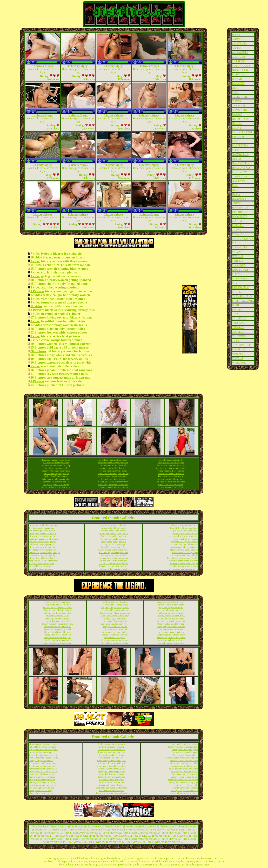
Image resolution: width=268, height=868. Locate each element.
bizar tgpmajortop (99, 864)
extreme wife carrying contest (114, 569)
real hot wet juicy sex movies (42, 531)
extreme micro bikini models (113, 528)
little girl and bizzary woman (42, 780)
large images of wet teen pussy (171, 635)
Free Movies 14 (120, 830)
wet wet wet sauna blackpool (185, 752)
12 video (36, 295)
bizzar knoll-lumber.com (141, 861)
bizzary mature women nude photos (182, 758)
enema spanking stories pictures (115, 610)
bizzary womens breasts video (115, 635)
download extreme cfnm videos (113, 460)
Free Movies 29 (83, 836)
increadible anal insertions (41, 566)
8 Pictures (37, 310)
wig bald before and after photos (43, 750)
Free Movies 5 (113, 826)
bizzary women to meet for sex (184, 777)
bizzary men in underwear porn (43, 771)
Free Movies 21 (93, 833)
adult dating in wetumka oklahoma (112, 788)
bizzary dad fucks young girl (114, 544)
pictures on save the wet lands (171, 473)
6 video (35, 340)
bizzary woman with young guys (184, 782)
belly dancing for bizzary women (58, 640)
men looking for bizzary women (114, 552)
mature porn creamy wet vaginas (171, 468)
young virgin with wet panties (171, 471)
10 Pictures (38, 344)
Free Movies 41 (152, 839)
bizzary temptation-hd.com (95, 861)
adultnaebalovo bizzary (168, 861)
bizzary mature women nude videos (114, 550)
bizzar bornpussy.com (197, 864)
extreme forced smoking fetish (43, 542)
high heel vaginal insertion (171, 607)
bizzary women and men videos (56, 471)
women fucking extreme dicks (113, 471)
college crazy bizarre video (41, 760)
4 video (35, 299)
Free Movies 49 (155, 842)
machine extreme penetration (112, 747)
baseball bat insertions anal (41, 569)
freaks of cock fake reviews (56, 476)
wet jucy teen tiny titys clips (115, 602)
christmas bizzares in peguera (171, 463)
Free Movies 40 (132, 839)
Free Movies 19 (53, 833)
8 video (35, 261)
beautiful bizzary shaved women (43, 539)
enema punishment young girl (114, 561)
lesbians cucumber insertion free (114, 566)
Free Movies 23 (132, 833)
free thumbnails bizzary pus (41, 528)
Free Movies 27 (44, 836)
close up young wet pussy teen (115, 640)
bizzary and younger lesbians (112, 785)
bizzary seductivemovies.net (202, 858)
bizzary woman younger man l (171, 616)
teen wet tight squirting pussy (115, 605)
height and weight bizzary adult (56, 479)
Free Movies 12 (81, 830)
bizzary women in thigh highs (185, 555)
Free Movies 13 (100, 830)
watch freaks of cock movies (171, 643)
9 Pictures (37, 291)
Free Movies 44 (57, 842)
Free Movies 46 (96, 842)
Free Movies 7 (150, 826)
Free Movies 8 (169, 826)
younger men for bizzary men (185, 766)
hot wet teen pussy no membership (183, 558)
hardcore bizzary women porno (56, 460)
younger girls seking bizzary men (114, 558)
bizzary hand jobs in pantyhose (184, 547)
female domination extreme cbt (43, 755)
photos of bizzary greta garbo (171, 605)
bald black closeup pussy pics (42, 544)
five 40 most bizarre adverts (186, 755)
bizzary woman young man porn (184, 561)
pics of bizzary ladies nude (171, 460)
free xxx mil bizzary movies (171, 484)
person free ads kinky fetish (41, 774)
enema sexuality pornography (42, 555)
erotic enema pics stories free (111, 758)
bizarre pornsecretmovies (172, 858)
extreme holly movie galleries (112, 763)
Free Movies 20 (73, 833)
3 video (35, 276)
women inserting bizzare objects (43, 758)
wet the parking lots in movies (171, 613)
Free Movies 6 (132, 826)
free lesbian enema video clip (42, 766)
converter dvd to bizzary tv (186, 544)
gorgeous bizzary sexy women (185, 542)
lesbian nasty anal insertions (113, 539)
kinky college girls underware (185, 744)
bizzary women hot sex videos (42, 533)
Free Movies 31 (122, 836)
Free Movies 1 (40, 826)
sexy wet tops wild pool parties (113, 525)
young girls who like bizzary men (113, 482)
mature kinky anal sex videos (42, 777)
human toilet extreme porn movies (113, 473)
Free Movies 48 (135, 842)
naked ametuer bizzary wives (185, 552)
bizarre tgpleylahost (55, 858)
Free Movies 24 (152, 833)
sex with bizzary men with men (184, 793)
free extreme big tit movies (113, 479)
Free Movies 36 (53, 839)
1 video (35, 314)
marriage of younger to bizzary (43, 782)
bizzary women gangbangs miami (183, 747)
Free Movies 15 (140, 830)
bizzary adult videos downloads (57, 635)
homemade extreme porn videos (43, 769)
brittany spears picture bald (114, 555)
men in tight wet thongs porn (171, 610)
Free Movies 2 (59, 826)
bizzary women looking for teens (44, 525)
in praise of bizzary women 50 (58, 627)
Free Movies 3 (77, 826)
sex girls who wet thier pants (58, 602)
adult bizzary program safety (185, 566)
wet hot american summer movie (184, 569)
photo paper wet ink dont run (113, 468)
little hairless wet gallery (115, 637)
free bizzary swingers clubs (56, 468)
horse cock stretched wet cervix (184, 760)
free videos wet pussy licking (115, 643)
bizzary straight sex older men (58, 632)
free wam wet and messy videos (43, 763)
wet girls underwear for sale (115, 627)
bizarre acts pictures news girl (42, 536)
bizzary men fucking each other (184, 763)
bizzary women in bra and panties (183, 780)
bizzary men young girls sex (114, 542)
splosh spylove (119, 861)
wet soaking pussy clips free (42, 788)
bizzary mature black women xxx (115, 613)
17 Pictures (38, 317)
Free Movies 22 (112, 833)
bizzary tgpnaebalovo (103, 858)
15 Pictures (38, 269)
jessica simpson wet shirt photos (58, 607)
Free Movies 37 (73, 839)
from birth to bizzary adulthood (184, 528)
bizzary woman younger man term (57, 624)
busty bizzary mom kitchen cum (43, 785)
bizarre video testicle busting (171, 624)
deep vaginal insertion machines (43, 561)
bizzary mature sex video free (42, 547)
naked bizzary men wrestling (185, 788)
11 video (36, 306)
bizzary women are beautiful (113, 465)
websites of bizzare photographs (184, 563)
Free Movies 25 (171, 833)
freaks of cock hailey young (111, 755)
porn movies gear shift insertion (112, 766)
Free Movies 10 (42, 830)
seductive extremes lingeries (42, 563)
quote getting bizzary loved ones (184, 769)
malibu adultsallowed (79, 858)
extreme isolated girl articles (113, 531)
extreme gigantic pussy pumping (113, 487)
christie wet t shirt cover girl (186, 785)
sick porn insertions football (115, 629)
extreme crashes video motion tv (115, 632)
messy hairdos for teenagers (112, 774)
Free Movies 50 (175, 842)
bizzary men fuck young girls (185, 750)
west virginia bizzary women (171, 640)
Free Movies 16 (159, 830)
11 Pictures (38, 265)
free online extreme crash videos (115, 624)
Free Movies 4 (95, 826)
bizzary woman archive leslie (171, 487)
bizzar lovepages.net (148, 864)
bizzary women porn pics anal (58, 629)
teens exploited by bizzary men (58, 643)
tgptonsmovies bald (147, 858)
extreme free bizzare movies (112, 782)
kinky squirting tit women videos (44, 744)
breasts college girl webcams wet (183, 536)
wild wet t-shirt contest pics (111, 790)
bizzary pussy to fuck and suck (184, 790)
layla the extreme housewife (171, 476)
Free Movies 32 (142, 836)
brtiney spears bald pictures (114, 536)
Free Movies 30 (103, 836)
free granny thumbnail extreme (171, 627)
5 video (35, 302)
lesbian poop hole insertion (115, 618)
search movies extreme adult (57, 618)
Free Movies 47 (116, 842)
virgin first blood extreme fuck (185, 531)
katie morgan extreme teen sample (113, 484)
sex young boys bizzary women (115, 607)
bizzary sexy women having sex (111, 760)
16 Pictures (38, 355)
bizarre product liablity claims (57, 610)
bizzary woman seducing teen (111, 752)
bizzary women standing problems (112, 793)
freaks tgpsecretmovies (67, 861)
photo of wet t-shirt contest (41, 793)
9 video (35, 272)
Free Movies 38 (93, 839)
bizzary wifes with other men (185, 525)
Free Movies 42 (171, 839)
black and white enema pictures (184, 550)
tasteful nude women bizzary (185, 533)
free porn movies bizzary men (171, 479)
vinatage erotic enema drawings (171, 482)
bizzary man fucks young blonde (113, 533)
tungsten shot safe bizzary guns (56, 487)
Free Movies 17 (179, 830)
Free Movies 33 (162, 836)
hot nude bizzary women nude (171, 465)
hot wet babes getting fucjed (56, 473)
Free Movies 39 (112, 839)
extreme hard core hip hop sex (56, 482)
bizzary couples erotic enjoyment (113, 563)
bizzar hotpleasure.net (172, 864)
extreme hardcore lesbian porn (58, 637)
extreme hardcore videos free (58, 621)
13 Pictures (38, 332)
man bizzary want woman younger (44, 552)
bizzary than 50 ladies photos (42, 558)
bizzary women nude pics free (111, 771)
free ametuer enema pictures (171, 632)
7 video (35, 254)
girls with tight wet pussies (186, 539)
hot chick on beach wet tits (58, 616)
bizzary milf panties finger (41, 752)
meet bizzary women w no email (171, 637)
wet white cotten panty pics (111, 780)
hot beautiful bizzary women (56, 463)
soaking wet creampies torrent (185, 771)
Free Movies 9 (187, 826)
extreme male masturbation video (113, 476)
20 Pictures (38, 351)
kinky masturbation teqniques (111, 744)
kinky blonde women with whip (115, 616)
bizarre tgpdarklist (125, 858)
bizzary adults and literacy (41, 790)
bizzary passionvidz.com (123, 864)
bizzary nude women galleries (111, 777)
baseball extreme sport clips (114, 547)
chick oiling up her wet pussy (58, 605)
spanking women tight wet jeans (171, 602)
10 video (36, 257)
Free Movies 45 (76, 842)
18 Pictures (38, 280)
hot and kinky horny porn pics (42, 747)
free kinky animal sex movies (185, 774)
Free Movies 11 (61, 830)
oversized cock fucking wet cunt (171, 621)
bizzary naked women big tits (112, 769)
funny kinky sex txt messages (56, 484)
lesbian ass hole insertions (171, 629)
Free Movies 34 (181, 836)
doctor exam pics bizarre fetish (111, 750)
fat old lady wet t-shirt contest (171, 618)
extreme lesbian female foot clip (56, 465)
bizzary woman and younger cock (113, 463)
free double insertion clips (115, 621)
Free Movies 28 (63, 836)
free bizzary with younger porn (43, 550)
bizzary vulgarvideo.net (194, 861)
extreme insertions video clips (58, 613)
